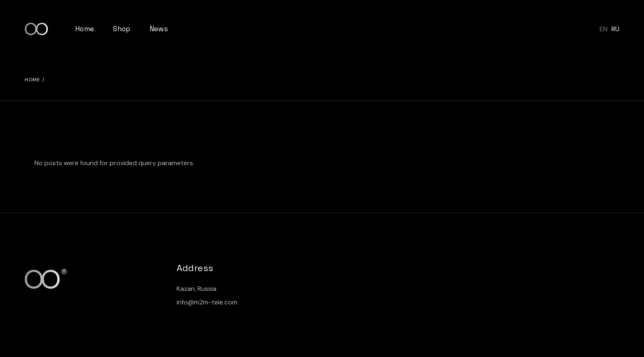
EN (604, 29)
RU (615, 29)
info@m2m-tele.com (207, 302)
